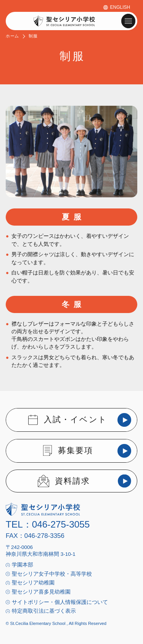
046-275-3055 (61, 524)
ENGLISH (120, 7)
